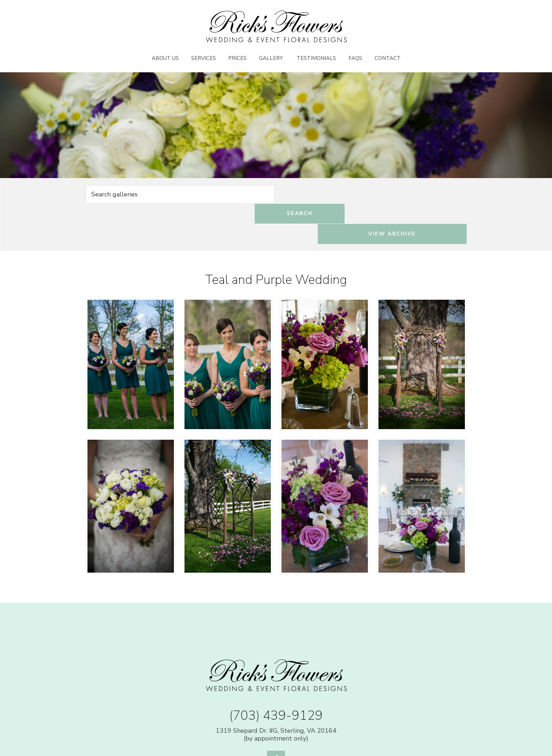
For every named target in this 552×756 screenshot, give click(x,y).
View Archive (409, 195)
